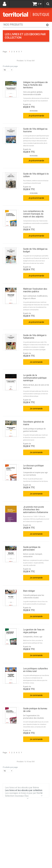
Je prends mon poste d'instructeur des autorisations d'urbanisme (36, 510)
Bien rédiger (29, 591)
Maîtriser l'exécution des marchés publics (35, 290)
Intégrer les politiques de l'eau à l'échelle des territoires (35, 85)
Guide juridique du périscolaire (32, 548)
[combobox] (8, 70)
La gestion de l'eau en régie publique (34, 631)
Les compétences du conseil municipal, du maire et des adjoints (33, 214)
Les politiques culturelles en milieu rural (35, 670)
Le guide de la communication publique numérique (35, 378)
